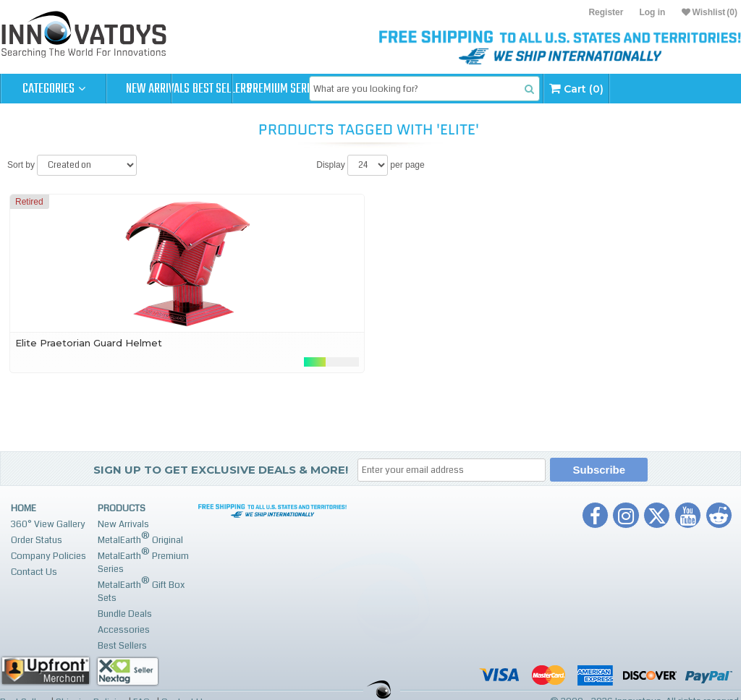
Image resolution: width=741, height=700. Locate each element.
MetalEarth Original (140, 538)
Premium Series (370, 89)
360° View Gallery (48, 524)
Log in (652, 12)
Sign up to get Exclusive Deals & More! (221, 470)
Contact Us (34, 572)
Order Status (37, 540)
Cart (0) (692, 89)
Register (606, 12)
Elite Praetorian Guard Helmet (89, 343)
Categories (54, 89)
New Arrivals (159, 89)
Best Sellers (265, 89)
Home (24, 508)
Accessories (124, 630)
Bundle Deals (125, 614)
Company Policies (48, 556)
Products (122, 508)
